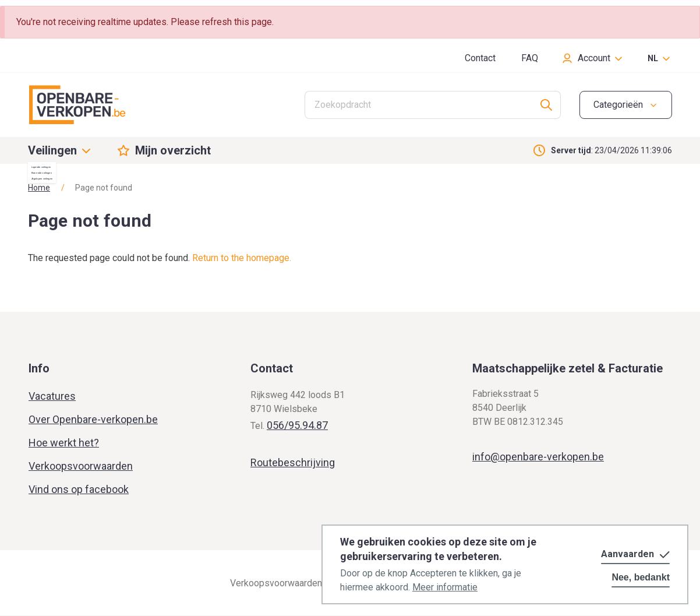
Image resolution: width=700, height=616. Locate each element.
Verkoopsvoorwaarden (81, 466)
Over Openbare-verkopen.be (93, 419)
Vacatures (52, 396)
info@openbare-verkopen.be (538, 457)
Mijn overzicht (173, 150)
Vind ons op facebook (79, 489)
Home (39, 188)
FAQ (530, 58)
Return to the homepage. (242, 258)
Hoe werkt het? (64, 443)
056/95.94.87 (297, 425)
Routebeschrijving (293, 462)
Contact (480, 58)
